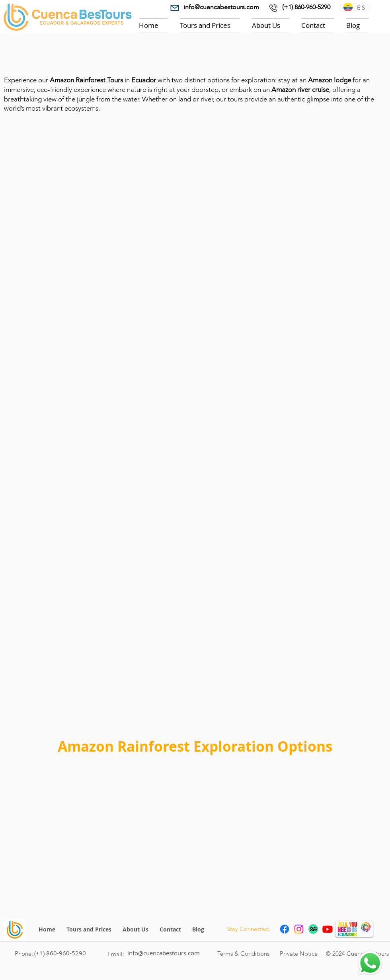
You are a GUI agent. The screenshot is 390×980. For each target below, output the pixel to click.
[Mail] (175, 8)
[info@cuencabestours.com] (220, 7)
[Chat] (370, 963)
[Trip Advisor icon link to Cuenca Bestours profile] (313, 929)
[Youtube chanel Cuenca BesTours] (328, 929)
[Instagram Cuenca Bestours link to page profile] (299, 929)
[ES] (355, 7)
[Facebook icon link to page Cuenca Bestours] (285, 929)
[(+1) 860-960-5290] (306, 7)
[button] (210, 25)
